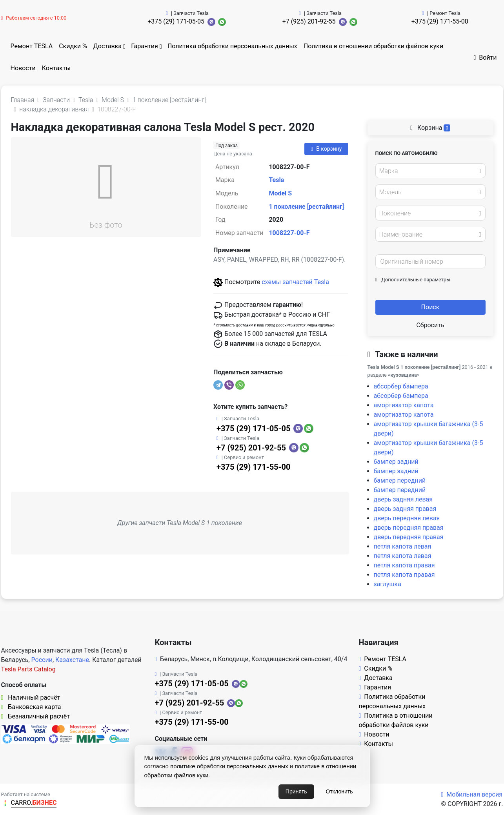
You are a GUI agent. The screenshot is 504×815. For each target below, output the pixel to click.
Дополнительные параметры (413, 280)
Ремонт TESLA (32, 46)
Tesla (276, 180)
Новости (23, 68)
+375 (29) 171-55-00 (440, 21)
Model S (280, 193)
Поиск (430, 307)
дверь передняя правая (409, 528)
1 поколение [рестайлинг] (306, 207)
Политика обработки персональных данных (232, 46)
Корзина (430, 128)
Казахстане (72, 660)
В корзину (326, 149)
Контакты (56, 68)
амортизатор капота (404, 405)
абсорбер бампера (401, 386)
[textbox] (428, 171)
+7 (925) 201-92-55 (309, 21)
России (42, 660)
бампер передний (400, 480)
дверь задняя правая (405, 509)
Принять (296, 791)
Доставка (107, 46)
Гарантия (145, 46)
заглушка (388, 584)
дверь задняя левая (403, 499)
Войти (485, 57)
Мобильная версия (472, 794)
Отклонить (339, 791)
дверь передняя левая (407, 518)
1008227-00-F (289, 233)
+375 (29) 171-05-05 (176, 21)
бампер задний (396, 462)
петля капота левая (403, 546)
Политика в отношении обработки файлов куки (373, 46)
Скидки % (73, 46)
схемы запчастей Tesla (295, 282)
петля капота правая (404, 565)
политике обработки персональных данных (229, 766)
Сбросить (430, 325)
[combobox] (430, 171)
